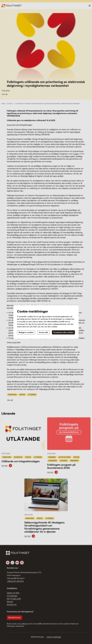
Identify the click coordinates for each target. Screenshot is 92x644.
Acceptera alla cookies (63, 332)
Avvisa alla (43, 332)
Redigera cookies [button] (26, 332)
